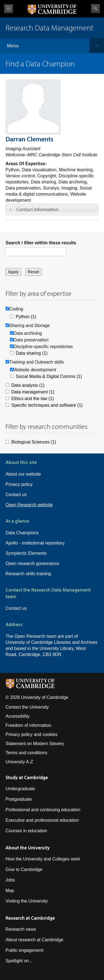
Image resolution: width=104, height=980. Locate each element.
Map (10, 890)
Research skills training (28, 574)
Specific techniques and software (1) (47, 405)
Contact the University (27, 707)
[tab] (52, 209)
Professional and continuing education (43, 810)
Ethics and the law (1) (33, 399)
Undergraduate (20, 789)
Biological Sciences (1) (34, 442)
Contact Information (38, 209)
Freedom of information (28, 725)
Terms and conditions (26, 753)
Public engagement (24, 950)
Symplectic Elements (26, 553)
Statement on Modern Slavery (35, 744)
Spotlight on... (19, 961)
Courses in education (26, 831)
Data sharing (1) (32, 353)
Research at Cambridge (30, 918)
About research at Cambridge (34, 940)
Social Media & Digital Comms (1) (49, 376)
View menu (9, 9)
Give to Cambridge (24, 869)
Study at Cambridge (27, 777)
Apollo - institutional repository (35, 543)
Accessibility (18, 716)
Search (95, 9)
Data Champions (22, 533)
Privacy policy (19, 484)
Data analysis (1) (28, 385)
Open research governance (32, 563)
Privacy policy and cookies (32, 734)
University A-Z (19, 762)
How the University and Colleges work (43, 859)
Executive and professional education (42, 820)
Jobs (10, 880)
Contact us (16, 495)
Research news (21, 929)
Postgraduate (19, 799)
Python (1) (26, 317)
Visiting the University (27, 901)
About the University (28, 848)
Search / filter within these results (41, 243)
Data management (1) (33, 392)
